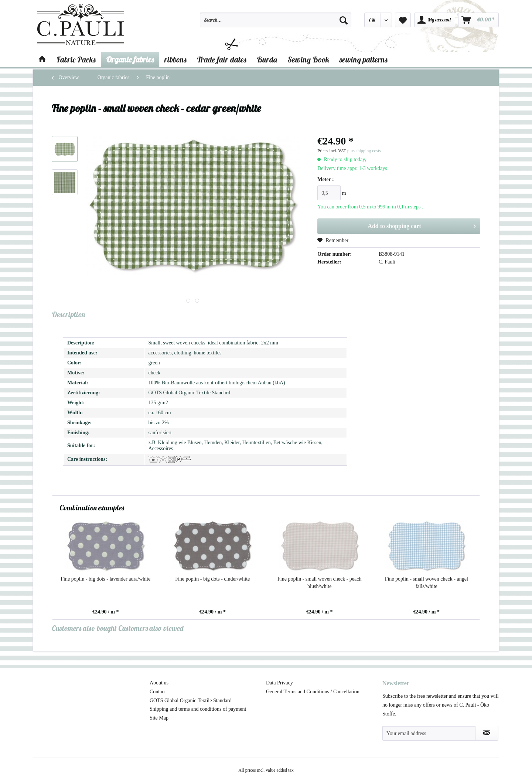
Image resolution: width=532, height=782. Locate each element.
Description (68, 314)
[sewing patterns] (364, 59)
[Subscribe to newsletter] (487, 733)
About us (159, 683)
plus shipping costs (364, 151)
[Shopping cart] (478, 20)
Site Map (159, 718)
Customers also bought (84, 628)
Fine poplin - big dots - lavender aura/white (105, 579)
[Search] (344, 20)
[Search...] (276, 20)
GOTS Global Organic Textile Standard (191, 701)
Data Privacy (279, 683)
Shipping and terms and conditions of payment (198, 709)
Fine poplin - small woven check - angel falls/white (427, 583)
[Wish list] (403, 20)
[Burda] (267, 59)
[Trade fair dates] (222, 59)
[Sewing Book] (308, 59)
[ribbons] (175, 59)
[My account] (435, 20)
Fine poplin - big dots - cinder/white (212, 579)
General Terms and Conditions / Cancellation (313, 692)
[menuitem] (276, 23)
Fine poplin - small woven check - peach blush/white (319, 583)
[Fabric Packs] (76, 59)
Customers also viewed (151, 628)
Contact (158, 692)
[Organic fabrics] (130, 59)
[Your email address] (429, 733)
